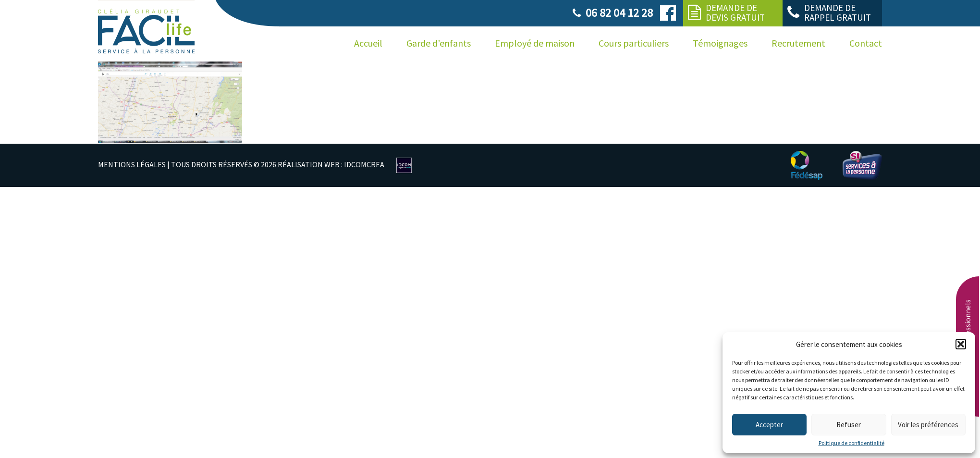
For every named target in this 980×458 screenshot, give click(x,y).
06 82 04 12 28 (619, 13)
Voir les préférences (928, 425)
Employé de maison (535, 43)
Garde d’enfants (439, 43)
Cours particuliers (634, 43)
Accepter (769, 425)
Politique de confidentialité (851, 443)
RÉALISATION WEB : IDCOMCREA (331, 164)
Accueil (368, 43)
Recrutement (798, 43)
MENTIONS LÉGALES (132, 164)
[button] (961, 344)
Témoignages (720, 43)
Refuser (849, 425)
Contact (866, 43)
